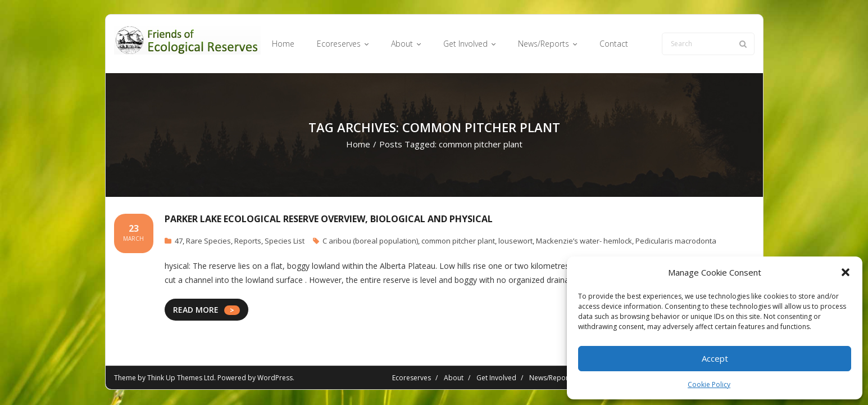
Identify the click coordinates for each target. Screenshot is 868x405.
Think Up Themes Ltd (181, 378)
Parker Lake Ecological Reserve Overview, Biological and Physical (329, 219)
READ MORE (196, 310)
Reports (248, 241)
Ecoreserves (412, 378)
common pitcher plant (458, 241)
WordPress (275, 378)
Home (358, 144)
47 (179, 241)
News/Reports (552, 378)
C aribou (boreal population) (370, 241)
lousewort (515, 241)
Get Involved (496, 378)
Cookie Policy (709, 384)
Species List (285, 241)
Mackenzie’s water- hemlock (584, 241)
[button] (846, 272)
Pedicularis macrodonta (676, 241)
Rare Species (208, 241)
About (454, 378)
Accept (715, 358)
